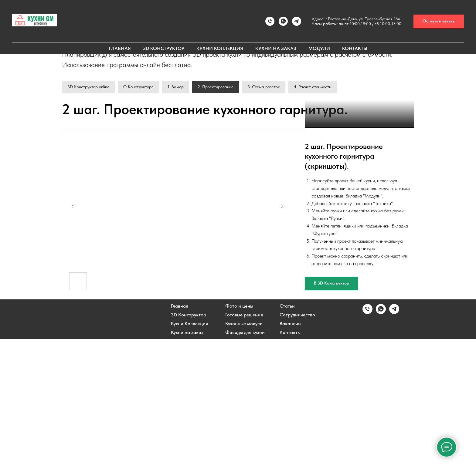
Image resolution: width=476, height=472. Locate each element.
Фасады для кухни (245, 465)
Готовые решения (244, 448)
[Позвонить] (270, 21)
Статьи (287, 439)
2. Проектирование (216, 87)
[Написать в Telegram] (394, 445)
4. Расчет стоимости (313, 87)
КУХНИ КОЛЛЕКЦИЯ (220, 48)
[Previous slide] (73, 339)
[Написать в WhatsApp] (283, 21)
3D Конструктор (189, 448)
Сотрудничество (297, 448)
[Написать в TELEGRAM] (297, 21)
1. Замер (176, 87)
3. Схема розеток (264, 87)
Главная (180, 439)
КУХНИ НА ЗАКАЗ (276, 48)
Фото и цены (239, 439)
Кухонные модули (244, 457)
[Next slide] (282, 339)
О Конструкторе (138, 87)
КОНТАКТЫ (355, 48)
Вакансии (290, 457)
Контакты (290, 465)
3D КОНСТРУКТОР (164, 48)
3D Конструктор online (88, 87)
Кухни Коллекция (189, 457)
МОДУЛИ (319, 48)
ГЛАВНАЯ (120, 48)
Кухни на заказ (187, 465)
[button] (439, 21)
